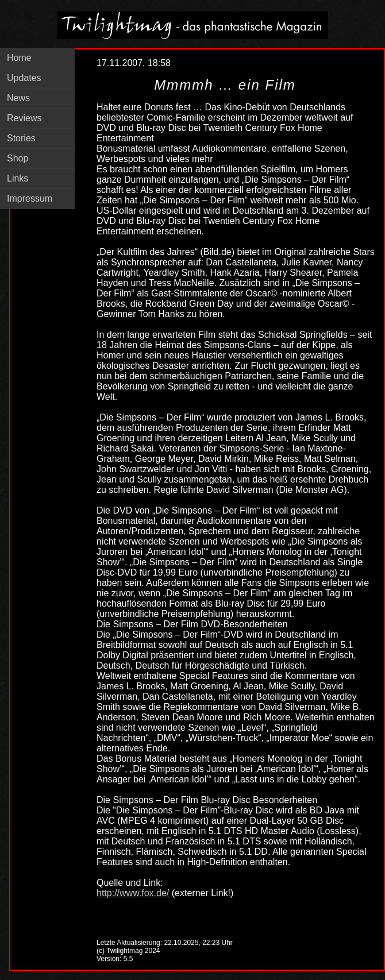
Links (18, 178)
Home (19, 58)
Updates (24, 78)
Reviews (24, 118)
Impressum (30, 198)
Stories (21, 138)
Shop (18, 158)
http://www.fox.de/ (133, 893)
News (18, 98)
